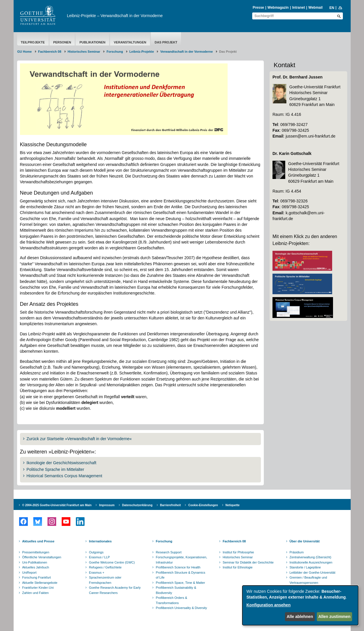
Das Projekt (166, 42)
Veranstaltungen (130, 42)
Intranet (299, 8)
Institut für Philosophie (238, 552)
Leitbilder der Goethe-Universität (312, 573)
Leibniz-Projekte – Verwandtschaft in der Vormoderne (115, 16)
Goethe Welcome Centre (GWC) (112, 562)
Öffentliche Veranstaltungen (42, 557)
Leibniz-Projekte (142, 52)
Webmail (315, 8)
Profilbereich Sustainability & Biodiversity (176, 590)
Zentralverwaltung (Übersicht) (310, 557)
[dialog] (300, 605)
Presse (258, 8)
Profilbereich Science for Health (178, 567)
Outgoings (96, 552)
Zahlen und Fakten (36, 593)
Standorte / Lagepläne (305, 567)
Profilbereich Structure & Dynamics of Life (181, 575)
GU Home (25, 52)
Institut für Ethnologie (238, 567)
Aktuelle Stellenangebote (40, 583)
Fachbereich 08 (50, 52)
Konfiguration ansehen (268, 605)
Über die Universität (305, 541)
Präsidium (297, 552)
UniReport (30, 573)
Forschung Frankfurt (37, 577)
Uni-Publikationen (35, 562)
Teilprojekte (33, 42)
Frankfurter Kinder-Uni (38, 588)
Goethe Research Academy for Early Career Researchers (115, 590)
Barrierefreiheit (171, 505)
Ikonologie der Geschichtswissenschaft (62, 463)
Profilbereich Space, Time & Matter (180, 583)
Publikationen (92, 42)
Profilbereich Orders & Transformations (171, 600)
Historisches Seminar (84, 52)
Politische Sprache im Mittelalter (55, 469)
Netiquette (233, 505)
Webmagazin (278, 8)
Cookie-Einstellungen (203, 505)
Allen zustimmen (334, 617)
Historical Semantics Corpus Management (64, 476)
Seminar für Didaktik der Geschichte (248, 562)
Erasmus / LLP (99, 557)
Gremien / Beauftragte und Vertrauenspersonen (308, 580)
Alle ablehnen (300, 617)
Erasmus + (97, 573)
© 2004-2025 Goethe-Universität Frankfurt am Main (57, 505)
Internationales (100, 541)
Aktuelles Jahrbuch (36, 567)
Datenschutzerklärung (137, 505)
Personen (62, 42)
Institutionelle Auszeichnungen (311, 562)
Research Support (169, 552)
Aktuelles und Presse (38, 541)
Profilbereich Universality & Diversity (181, 608)
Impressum (107, 505)
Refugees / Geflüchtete (105, 567)
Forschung (115, 52)
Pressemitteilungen (36, 552)
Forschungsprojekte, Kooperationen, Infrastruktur (181, 560)
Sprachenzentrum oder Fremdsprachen (105, 580)
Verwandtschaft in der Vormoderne (186, 52)
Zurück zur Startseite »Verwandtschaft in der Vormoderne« (79, 439)
